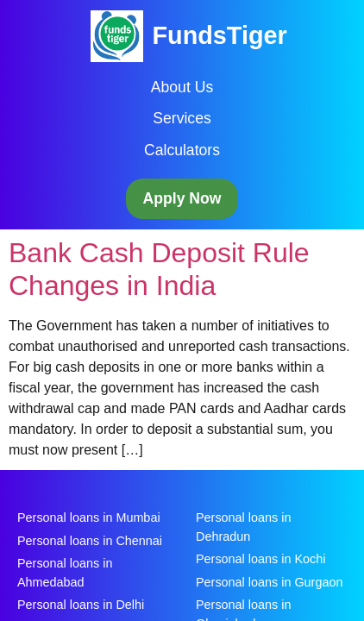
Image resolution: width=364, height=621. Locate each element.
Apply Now (182, 198)
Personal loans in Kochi (260, 559)
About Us (182, 87)
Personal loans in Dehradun (243, 527)
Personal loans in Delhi (81, 605)
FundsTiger (219, 35)
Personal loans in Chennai (90, 541)
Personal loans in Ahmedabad (65, 573)
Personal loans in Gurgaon (269, 582)
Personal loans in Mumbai (89, 517)
